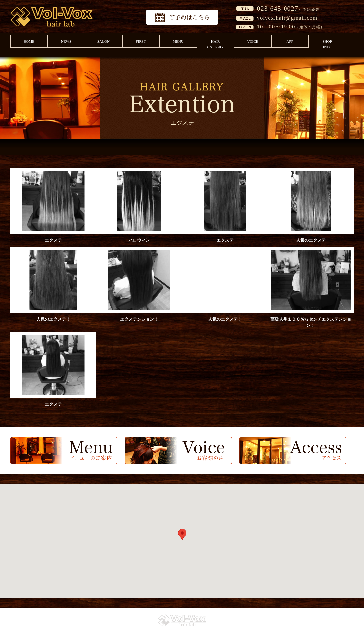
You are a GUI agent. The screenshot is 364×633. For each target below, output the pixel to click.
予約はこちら (182, 17)
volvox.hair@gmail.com (287, 18)
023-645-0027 (278, 9)
